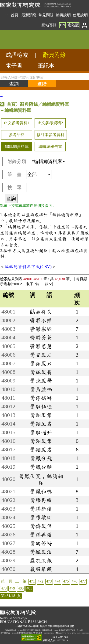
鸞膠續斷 (41, 517)
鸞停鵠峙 (41, 398)
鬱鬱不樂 (41, 320)
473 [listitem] (49, 581)
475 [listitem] (66, 581)
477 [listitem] (83, 581)
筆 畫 (29, 174)
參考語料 (17, 135)
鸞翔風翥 (41, 424)
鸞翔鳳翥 (41, 450)
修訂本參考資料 (51, 135)
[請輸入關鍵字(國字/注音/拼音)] (44, 77)
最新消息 (29, 15)
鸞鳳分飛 (41, 458)
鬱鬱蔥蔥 (41, 346)
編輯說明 (63, 15)
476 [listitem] (75, 581)
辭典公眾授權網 (49, 626)
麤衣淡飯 (41, 560)
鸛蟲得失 (41, 312)
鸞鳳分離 (41, 467)
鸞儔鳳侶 (41, 526)
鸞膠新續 (41, 509)
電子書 (14, 66)
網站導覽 (49, 25)
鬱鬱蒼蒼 (41, 337)
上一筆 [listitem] (21, 581)
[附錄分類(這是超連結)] (48, 161)
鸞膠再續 (41, 500)
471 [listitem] (32, 581)
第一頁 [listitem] (7, 581)
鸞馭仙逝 (41, 406)
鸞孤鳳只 (41, 363)
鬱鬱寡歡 (41, 329)
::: (6, 15)
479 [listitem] (12, 588)
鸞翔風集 (41, 415)
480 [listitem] (21, 588)
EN (62, 25)
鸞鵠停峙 (41, 543)
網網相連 (64, 626)
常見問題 (46, 15)
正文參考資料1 (17, 123)
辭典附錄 (54, 55)
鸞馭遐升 (41, 432)
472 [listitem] (40, 581)
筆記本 (46, 66)
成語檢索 (17, 55)
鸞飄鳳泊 (41, 552)
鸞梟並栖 (41, 389)
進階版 (73, 25)
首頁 (14, 15)
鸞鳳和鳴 (41, 491)
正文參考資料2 (50, 123)
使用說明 (80, 15)
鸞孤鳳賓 (41, 372)
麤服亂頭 (41, 569)
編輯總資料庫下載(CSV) (28, 267)
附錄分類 (37, 161)
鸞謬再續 (41, 535)
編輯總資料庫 (17, 147)
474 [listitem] (57, 581)
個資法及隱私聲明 (28, 626)
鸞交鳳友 (41, 355)
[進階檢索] (42, 84)
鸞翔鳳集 (41, 441)
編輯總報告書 (50, 147)
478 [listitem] (4, 588)
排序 (39, 284)
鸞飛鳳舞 (41, 381)
